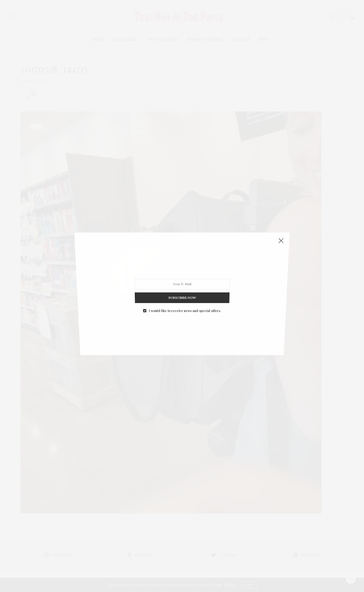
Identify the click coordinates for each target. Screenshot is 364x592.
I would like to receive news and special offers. (185, 301)
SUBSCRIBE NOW (182, 290)
